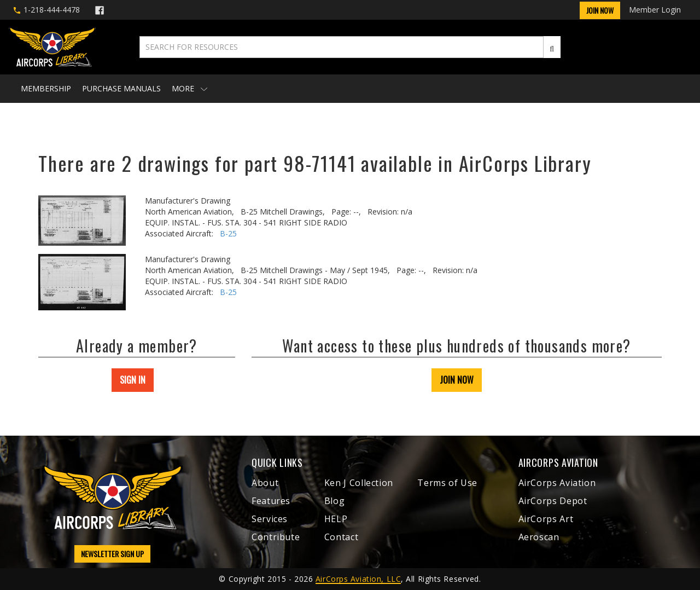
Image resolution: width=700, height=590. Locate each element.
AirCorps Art (546, 519)
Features (271, 501)
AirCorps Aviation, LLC (358, 579)
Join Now (600, 10)
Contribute (276, 537)
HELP (336, 519)
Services (270, 519)
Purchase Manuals (121, 88)
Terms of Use (447, 483)
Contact (341, 537)
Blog (335, 501)
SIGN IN (133, 380)
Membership (46, 88)
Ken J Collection (359, 483)
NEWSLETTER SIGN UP (112, 554)
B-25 (228, 233)
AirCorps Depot (553, 501)
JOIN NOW (457, 380)
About (265, 483)
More (189, 88)
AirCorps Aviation (557, 483)
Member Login (655, 10)
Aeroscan (539, 537)
